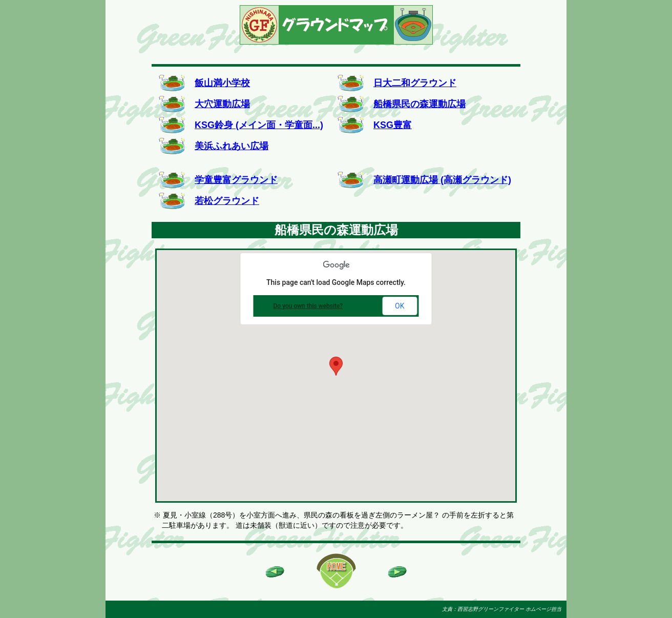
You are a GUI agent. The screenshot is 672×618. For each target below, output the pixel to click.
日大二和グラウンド (415, 83)
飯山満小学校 (222, 83)
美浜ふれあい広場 (232, 146)
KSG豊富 (393, 125)
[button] (336, 366)
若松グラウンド (227, 201)
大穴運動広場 (222, 104)
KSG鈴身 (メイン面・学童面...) (259, 125)
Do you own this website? (308, 306)
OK (400, 306)
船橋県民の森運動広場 (419, 104)
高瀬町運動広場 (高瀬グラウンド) (442, 180)
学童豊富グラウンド (236, 180)
